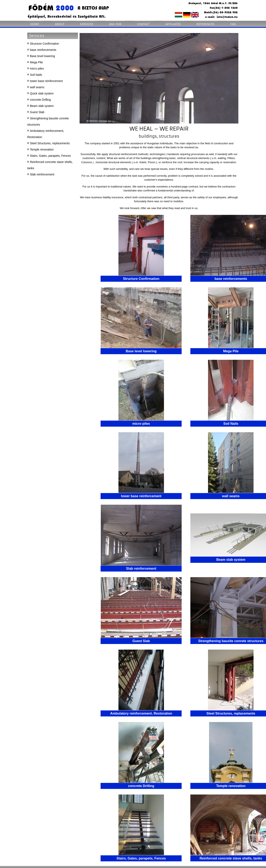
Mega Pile (36, 62)
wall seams (37, 87)
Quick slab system (42, 93)
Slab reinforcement (42, 174)
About (60, 24)
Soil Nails (36, 75)
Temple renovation (42, 149)
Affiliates (173, 24)
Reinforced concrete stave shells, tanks (50, 165)
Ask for (115, 24)
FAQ (233, 24)
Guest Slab (37, 112)
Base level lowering (42, 56)
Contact (143, 24)
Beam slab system (42, 106)
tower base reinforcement (46, 81)
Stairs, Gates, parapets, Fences (50, 156)
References (205, 24)
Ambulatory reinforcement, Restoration (46, 134)
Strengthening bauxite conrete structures (48, 121)
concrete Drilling (40, 100)
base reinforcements (43, 50)
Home (35, 24)
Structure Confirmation (44, 44)
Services (87, 24)
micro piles (37, 69)
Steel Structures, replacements (50, 143)
